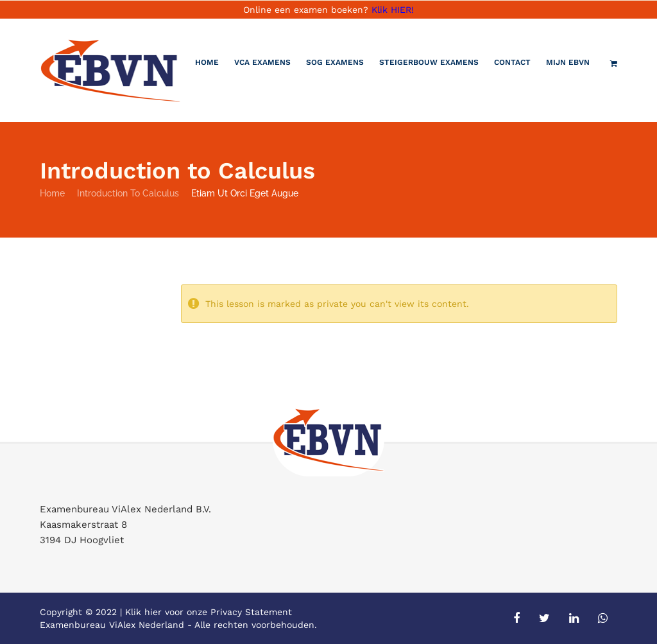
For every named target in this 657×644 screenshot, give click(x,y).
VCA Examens (262, 62)
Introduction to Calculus (128, 193)
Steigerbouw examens (429, 62)
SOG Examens (335, 62)
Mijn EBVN (568, 62)
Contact (512, 62)
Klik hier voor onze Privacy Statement (209, 612)
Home (207, 62)
